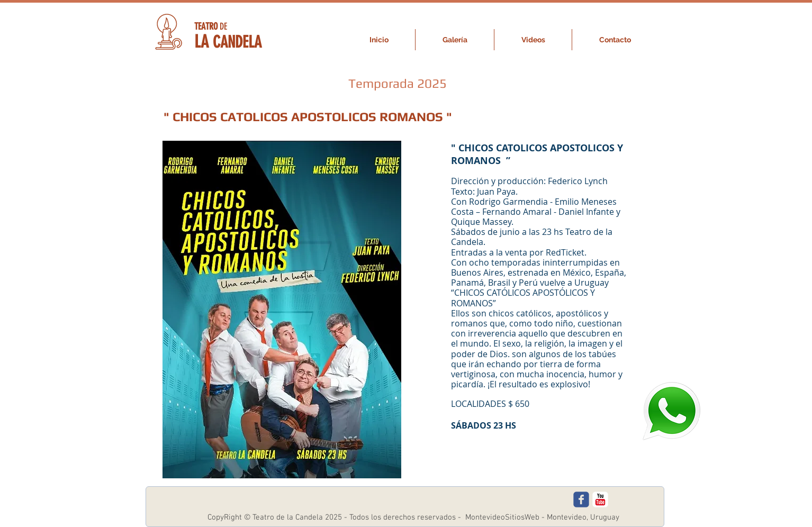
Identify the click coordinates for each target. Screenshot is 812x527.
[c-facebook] (581, 499)
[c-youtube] (600, 499)
